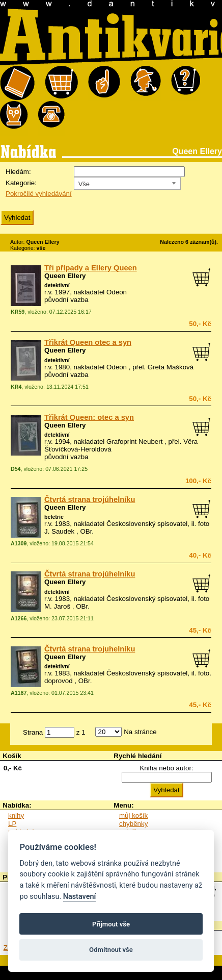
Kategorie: (21, 183)
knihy (16, 815)
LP (12, 824)
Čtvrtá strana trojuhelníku (90, 649)
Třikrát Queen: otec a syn (89, 417)
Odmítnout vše (111, 950)
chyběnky (133, 824)
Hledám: (18, 172)
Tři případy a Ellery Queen (91, 268)
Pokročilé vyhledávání (39, 194)
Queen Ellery (65, 276)
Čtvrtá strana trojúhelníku (90, 499)
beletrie (54, 517)
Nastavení (80, 897)
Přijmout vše (111, 924)
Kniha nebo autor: (166, 768)
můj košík (133, 815)
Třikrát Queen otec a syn (88, 342)
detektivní (57, 285)
